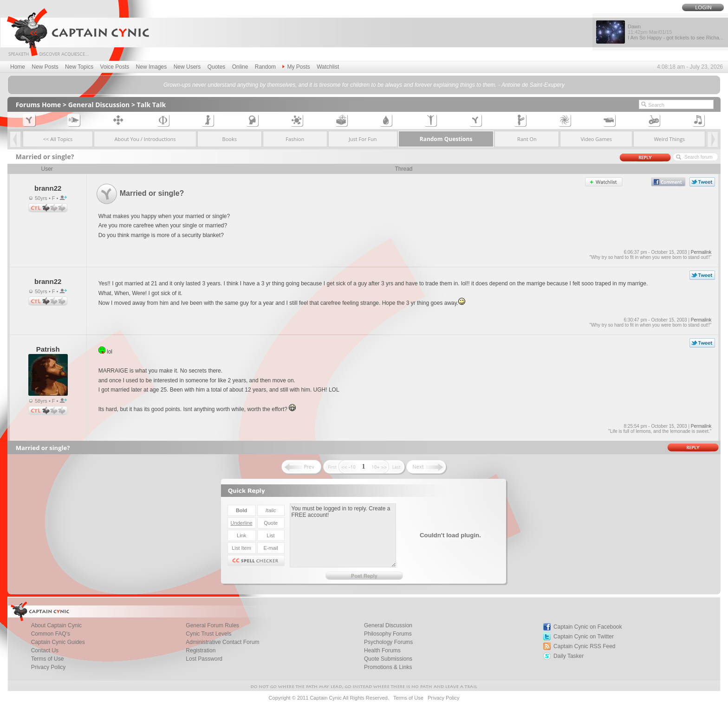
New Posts (45, 67)
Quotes (217, 67)
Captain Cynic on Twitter (584, 637)
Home (18, 67)
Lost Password (204, 659)
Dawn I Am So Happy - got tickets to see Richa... (676, 32)
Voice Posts (115, 67)
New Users (187, 67)
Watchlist (328, 67)
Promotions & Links (388, 667)
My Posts (296, 67)
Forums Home (39, 105)
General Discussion (99, 105)
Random (265, 67)
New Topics (79, 67)
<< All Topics (58, 139)
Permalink (701, 252)
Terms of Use (408, 698)
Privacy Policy (49, 667)
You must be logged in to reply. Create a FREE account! (343, 535)
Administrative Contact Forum (222, 642)
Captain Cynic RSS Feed (584, 646)
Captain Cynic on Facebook (588, 627)
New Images (152, 67)
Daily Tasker (569, 656)
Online (240, 67)
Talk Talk (152, 105)
